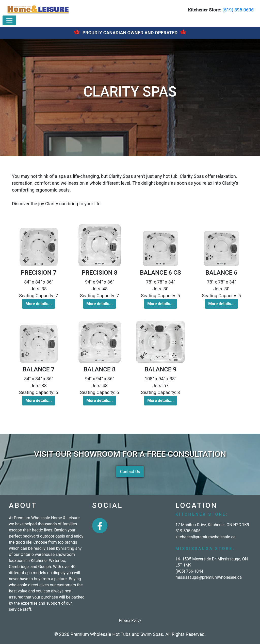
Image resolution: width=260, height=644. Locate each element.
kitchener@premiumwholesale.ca (206, 537)
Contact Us (130, 472)
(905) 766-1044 (189, 571)
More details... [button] (39, 304)
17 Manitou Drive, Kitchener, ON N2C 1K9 (212, 525)
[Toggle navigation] (9, 20)
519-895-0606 (188, 531)
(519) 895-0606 (238, 10)
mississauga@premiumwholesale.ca (209, 577)
